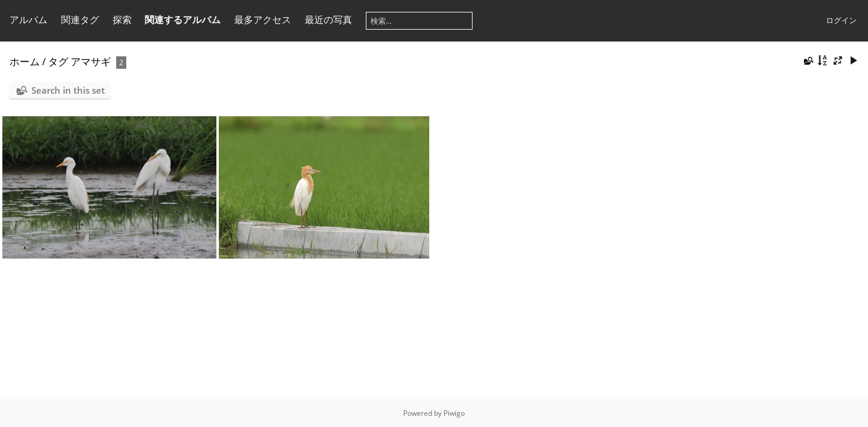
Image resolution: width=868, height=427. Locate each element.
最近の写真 (328, 20)
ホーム (25, 61)
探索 (122, 20)
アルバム (28, 20)
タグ (58, 61)
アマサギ (91, 61)
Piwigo (454, 413)
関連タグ (80, 20)
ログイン (841, 20)
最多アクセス (263, 20)
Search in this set (68, 90)
